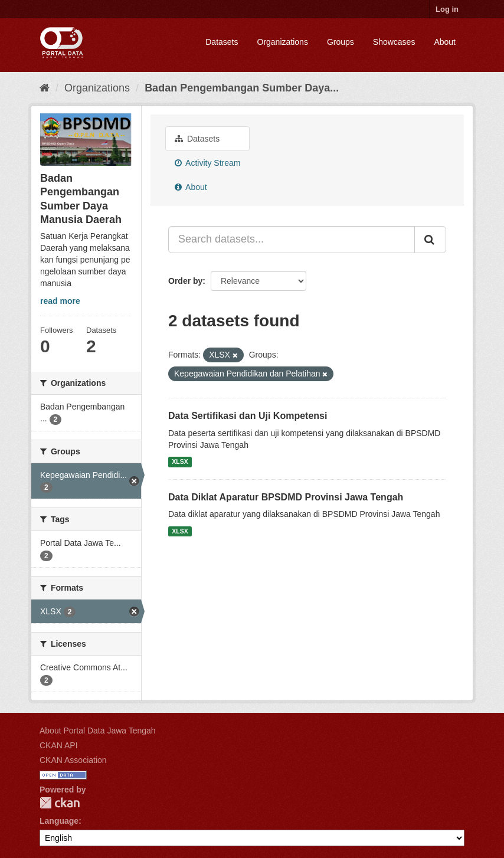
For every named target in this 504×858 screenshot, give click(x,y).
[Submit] (430, 240)
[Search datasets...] (292, 240)
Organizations (283, 42)
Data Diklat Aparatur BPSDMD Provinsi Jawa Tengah (286, 497)
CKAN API (59, 745)
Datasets (222, 42)
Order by (185, 281)
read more (60, 301)
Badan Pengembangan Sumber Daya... (242, 88)
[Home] (45, 88)
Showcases (394, 42)
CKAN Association (73, 760)
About (445, 42)
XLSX (180, 462)
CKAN (60, 803)
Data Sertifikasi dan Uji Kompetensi (248, 416)
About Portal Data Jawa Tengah (98, 731)
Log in (447, 9)
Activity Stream (207, 163)
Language (59, 821)
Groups (341, 42)
